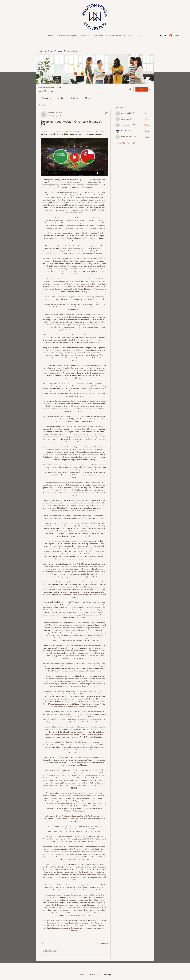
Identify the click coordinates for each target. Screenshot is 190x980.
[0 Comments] (102, 944)
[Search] (130, 89)
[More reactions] (50, 944)
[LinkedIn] (165, 36)
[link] (46, 98)
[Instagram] (161, 36)
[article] (74, 533)
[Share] (107, 113)
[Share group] (150, 89)
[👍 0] (43, 944)
